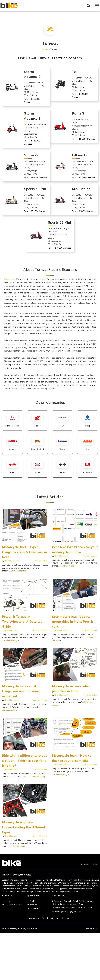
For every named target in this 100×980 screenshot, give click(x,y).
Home (45, 49)
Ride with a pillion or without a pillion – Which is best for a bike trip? (24, 761)
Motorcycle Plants (12, 905)
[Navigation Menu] (97, 6)
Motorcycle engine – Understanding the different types (24, 827)
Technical (43, 630)
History (7, 901)
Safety (45, 561)
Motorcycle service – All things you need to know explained (22, 691)
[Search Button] (88, 6)
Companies (33, 908)
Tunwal (7, 279)
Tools (31, 901)
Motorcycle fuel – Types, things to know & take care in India (23, 552)
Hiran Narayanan (11, 561)
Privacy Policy (92, 928)
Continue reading (20, 571)
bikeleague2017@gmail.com (66, 912)
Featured (94, 556)
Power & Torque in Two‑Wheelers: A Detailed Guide (23, 622)
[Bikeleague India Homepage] (9, 5)
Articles (38, 561)
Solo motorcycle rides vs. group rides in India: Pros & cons (73, 622)
